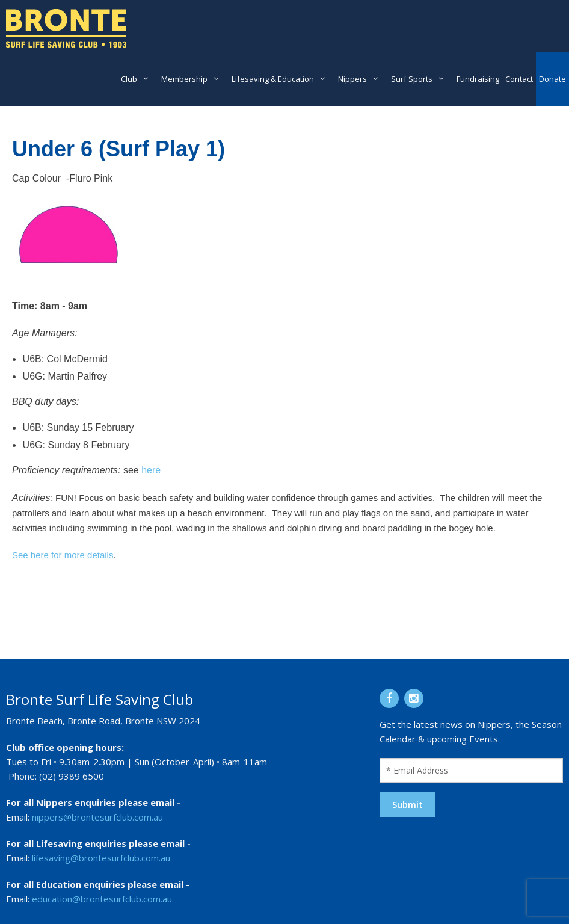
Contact (519, 79)
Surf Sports (412, 79)
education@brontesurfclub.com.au (102, 899)
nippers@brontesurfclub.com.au (97, 817)
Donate (552, 79)
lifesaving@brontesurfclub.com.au (101, 858)
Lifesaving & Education (273, 79)
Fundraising (478, 79)
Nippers (352, 79)
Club (129, 79)
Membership (184, 79)
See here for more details (63, 555)
